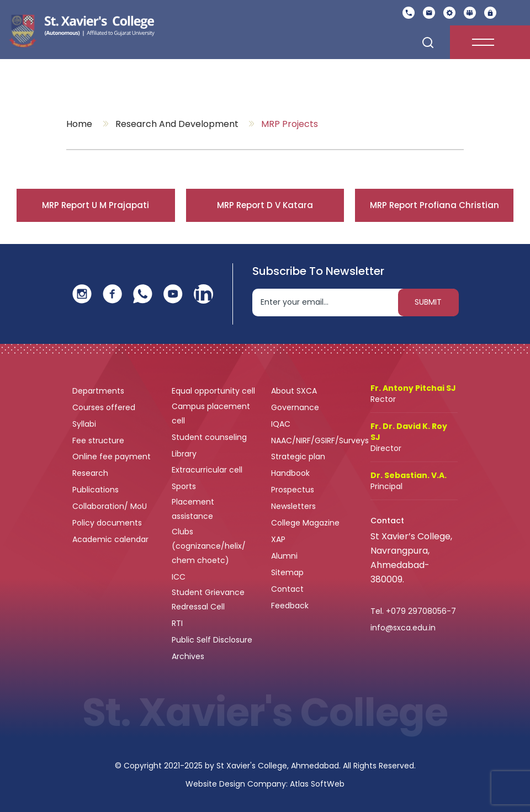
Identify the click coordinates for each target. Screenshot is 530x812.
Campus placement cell (211, 413)
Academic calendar (112, 539)
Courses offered (105, 407)
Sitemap (287, 572)
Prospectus (293, 490)
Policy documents (108, 523)
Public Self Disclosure (212, 640)
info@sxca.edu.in (403, 628)
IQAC (282, 424)
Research (90, 473)
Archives (188, 656)
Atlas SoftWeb (317, 784)
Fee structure (99, 441)
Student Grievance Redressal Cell (208, 599)
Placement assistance (194, 509)
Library (185, 454)
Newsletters (293, 506)
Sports (184, 486)
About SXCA (294, 391)
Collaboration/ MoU (111, 506)
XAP (278, 539)
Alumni (284, 556)
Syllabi (85, 424)
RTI (177, 623)
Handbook (290, 473)
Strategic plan (299, 457)
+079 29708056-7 (421, 611)
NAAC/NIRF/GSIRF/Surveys (320, 441)
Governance (296, 407)
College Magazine (306, 523)
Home (79, 124)
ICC (179, 577)
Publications (97, 490)
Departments (99, 391)
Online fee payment (113, 457)
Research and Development (177, 124)
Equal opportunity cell (214, 391)
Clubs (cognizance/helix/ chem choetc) (209, 546)
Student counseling (210, 437)
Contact (287, 589)
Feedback (291, 606)
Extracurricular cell (208, 470)
